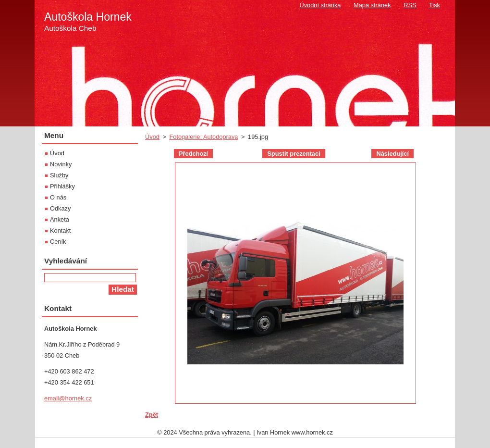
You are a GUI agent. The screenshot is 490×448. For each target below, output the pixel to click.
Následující (392, 154)
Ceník (58, 242)
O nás (58, 197)
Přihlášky (62, 186)
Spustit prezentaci (294, 154)
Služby (59, 175)
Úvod (152, 137)
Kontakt (60, 230)
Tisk (435, 5)
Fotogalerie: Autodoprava (203, 137)
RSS (410, 5)
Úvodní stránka (320, 5)
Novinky (61, 164)
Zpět (152, 415)
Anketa (60, 219)
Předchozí (193, 154)
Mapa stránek (372, 5)
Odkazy (60, 208)
